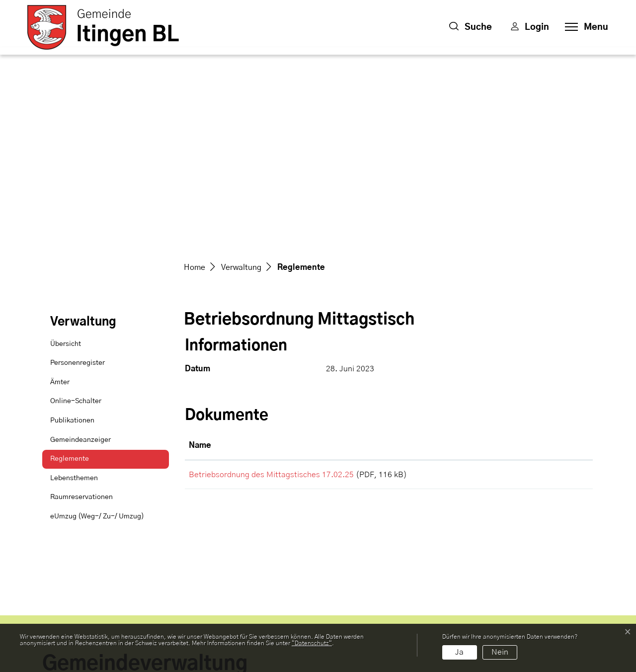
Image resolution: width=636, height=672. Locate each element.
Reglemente (75, 275)
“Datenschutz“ (312, 643)
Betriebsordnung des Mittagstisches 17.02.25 (271, 288)
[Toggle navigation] (584, 27)
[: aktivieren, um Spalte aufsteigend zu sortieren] (557, 259)
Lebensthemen (74, 291)
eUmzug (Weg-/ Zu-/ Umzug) (97, 330)
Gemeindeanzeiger (80, 253)
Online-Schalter (76, 214)
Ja (459, 652)
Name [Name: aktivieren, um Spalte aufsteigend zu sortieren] (200, 258)
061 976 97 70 (70, 569)
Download (557, 289)
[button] (471, 27)
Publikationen (72, 234)
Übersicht (66, 157)
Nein (500, 652)
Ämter (60, 195)
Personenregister (78, 176)
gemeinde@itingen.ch (86, 581)
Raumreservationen (81, 310)
